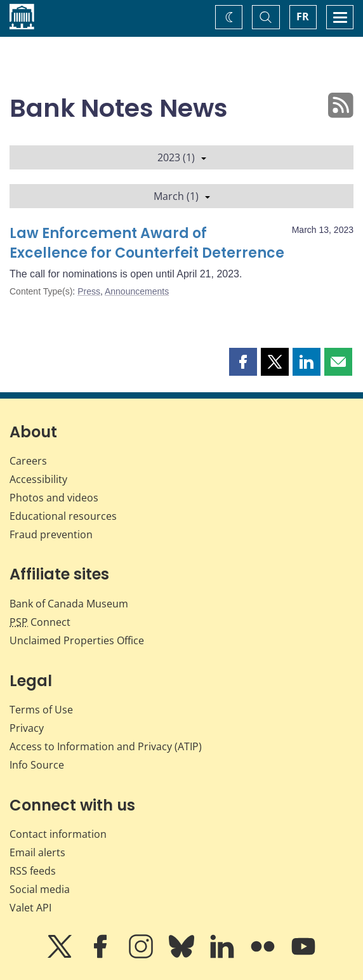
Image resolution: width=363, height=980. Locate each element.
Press (89, 291)
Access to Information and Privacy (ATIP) (106, 746)
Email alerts (37, 852)
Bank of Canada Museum (69, 604)
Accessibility (38, 479)
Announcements (137, 291)
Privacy (27, 728)
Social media (40, 889)
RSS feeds (33, 871)
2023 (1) (182, 157)
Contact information (58, 834)
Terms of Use (41, 710)
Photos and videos (54, 498)
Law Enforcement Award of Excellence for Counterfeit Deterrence (147, 243)
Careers (28, 461)
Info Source (37, 765)
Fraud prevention (51, 534)
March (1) (182, 196)
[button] (243, 362)
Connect (40, 622)
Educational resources (63, 516)
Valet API (30, 908)
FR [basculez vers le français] (303, 17)
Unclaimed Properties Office (77, 640)
